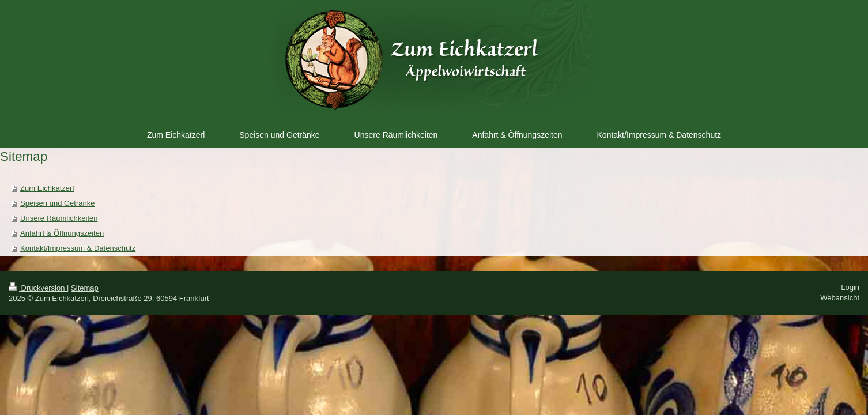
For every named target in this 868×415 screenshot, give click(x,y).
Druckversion (38, 288)
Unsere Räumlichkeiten (59, 218)
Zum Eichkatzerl (47, 188)
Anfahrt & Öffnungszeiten (62, 233)
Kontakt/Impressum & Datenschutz (78, 248)
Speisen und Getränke (57, 203)
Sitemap (85, 288)
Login (850, 287)
